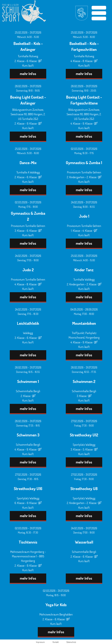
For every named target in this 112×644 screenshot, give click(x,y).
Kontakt (56, 642)
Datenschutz (71, 642)
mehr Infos (28, 74)
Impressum (40, 642)
